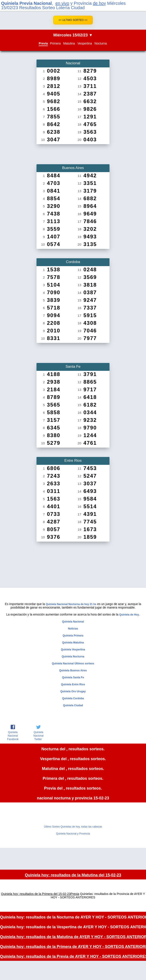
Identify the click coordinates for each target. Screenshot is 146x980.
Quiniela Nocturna (73, 657)
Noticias (73, 629)
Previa (43, 43)
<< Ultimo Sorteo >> (73, 20)
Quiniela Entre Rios (73, 684)
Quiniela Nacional (73, 622)
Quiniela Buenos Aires (73, 670)
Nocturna (101, 43)
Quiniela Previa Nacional (26, 3)
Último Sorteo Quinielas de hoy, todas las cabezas (73, 827)
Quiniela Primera (73, 636)
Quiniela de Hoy (129, 615)
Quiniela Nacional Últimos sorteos (73, 664)
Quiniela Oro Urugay (73, 691)
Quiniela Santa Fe (73, 677)
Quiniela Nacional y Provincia (73, 834)
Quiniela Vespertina (73, 650)
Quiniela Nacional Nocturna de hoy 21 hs (71, 604)
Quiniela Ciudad (73, 705)
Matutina (69, 43)
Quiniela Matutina (73, 643)
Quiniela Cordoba (73, 698)
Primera (55, 43)
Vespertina (85, 43)
